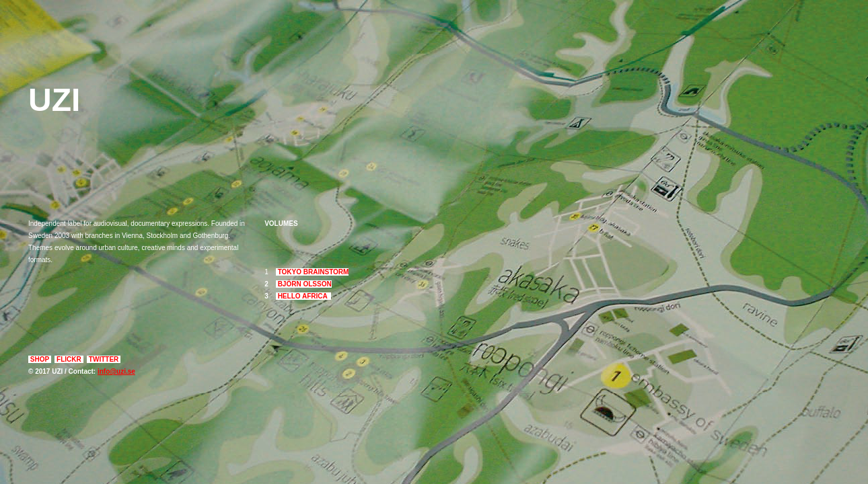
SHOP (40, 359)
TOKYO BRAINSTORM (313, 272)
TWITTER (104, 359)
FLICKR (69, 359)
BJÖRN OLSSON (304, 284)
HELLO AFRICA (303, 296)
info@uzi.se (116, 371)
